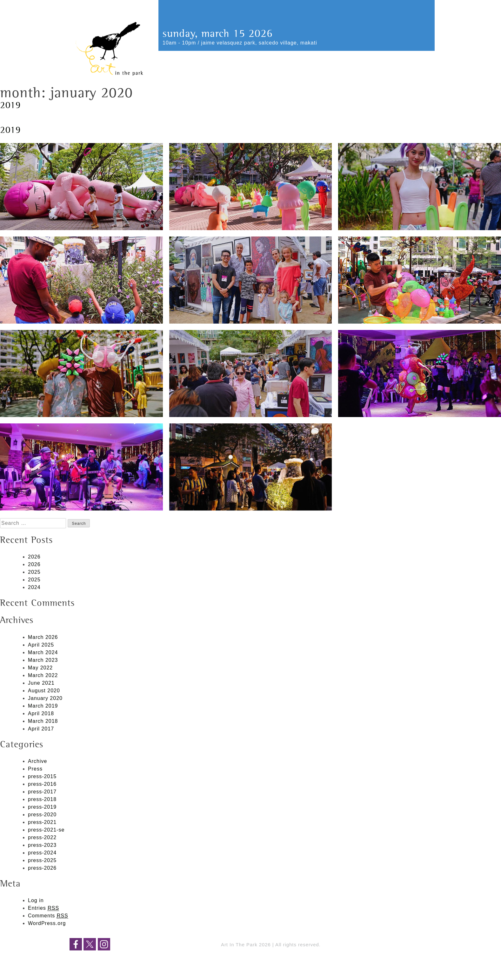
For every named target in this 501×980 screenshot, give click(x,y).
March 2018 (43, 721)
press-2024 (42, 853)
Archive (37, 761)
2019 (10, 106)
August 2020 (44, 691)
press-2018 (42, 799)
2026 (34, 557)
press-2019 (42, 807)
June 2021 (41, 683)
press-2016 (42, 784)
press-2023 (42, 845)
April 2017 (41, 729)
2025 (34, 572)
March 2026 (43, 637)
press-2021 (42, 822)
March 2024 (43, 652)
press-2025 (42, 860)
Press (35, 769)
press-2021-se (46, 830)
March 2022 (43, 675)
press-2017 (42, 792)
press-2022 (42, 837)
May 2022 (40, 668)
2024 (34, 587)
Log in (36, 900)
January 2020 (45, 698)
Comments (48, 916)
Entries (43, 908)
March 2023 (43, 660)
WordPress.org (47, 923)
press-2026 (42, 868)
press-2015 (42, 776)
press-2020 (42, 815)
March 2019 (43, 706)
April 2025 (41, 645)
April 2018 (41, 713)
